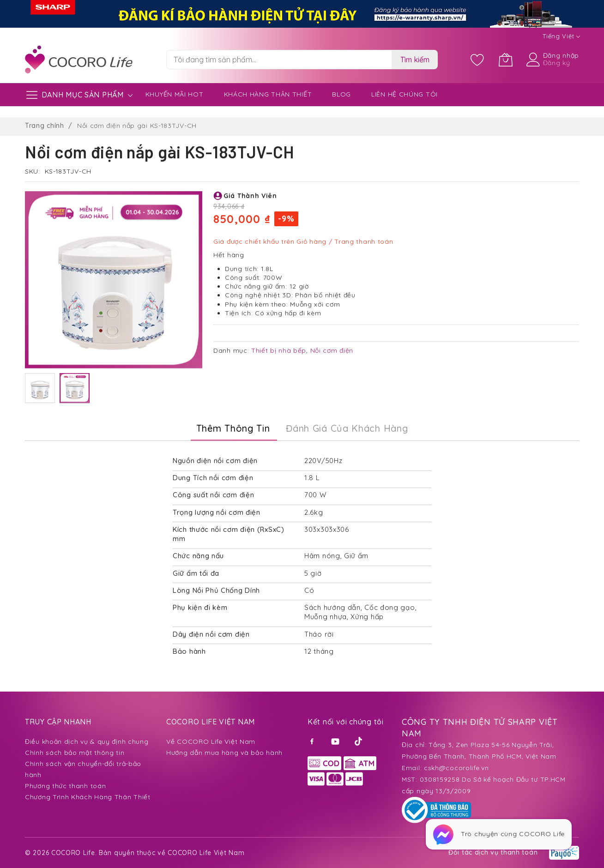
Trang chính (45, 126)
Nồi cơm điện (332, 350)
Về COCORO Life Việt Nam (211, 741)
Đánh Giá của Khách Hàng (347, 428)
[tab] (233, 428)
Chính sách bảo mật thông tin (75, 753)
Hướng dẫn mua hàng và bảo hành (224, 753)
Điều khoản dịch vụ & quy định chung (87, 741)
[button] (40, 388)
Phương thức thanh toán (65, 786)
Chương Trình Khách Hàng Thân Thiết (88, 797)
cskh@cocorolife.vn (456, 768)
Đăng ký (557, 63)
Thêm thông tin (233, 428)
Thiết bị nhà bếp (279, 350)
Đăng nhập (561, 55)
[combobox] (279, 60)
